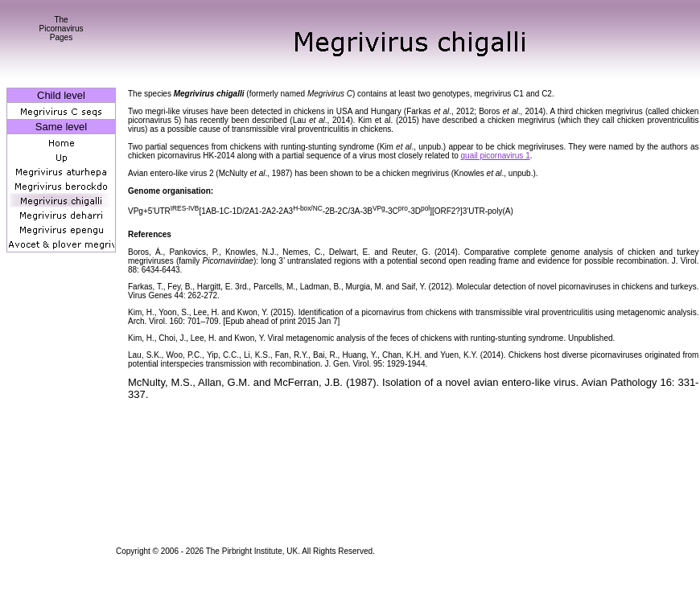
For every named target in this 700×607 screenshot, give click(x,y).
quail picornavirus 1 (496, 156)
